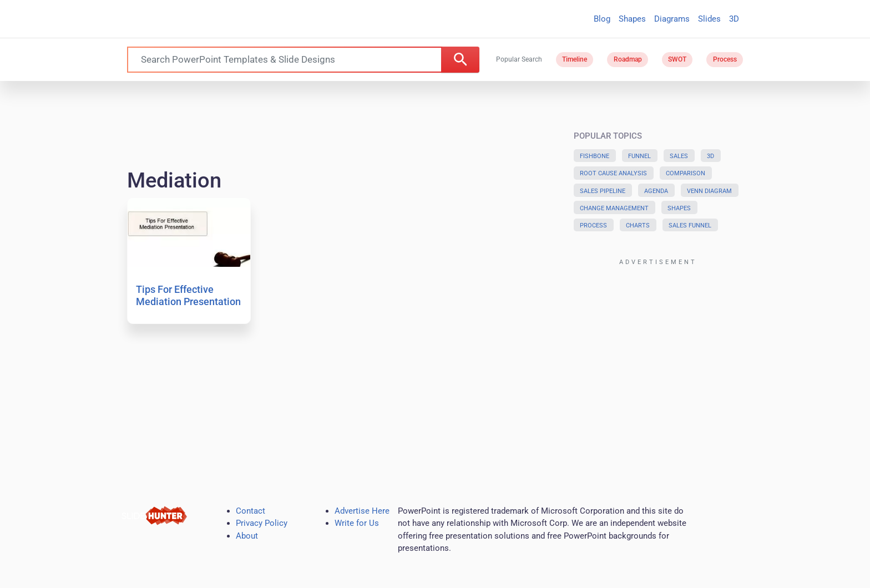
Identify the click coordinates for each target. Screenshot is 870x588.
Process (725, 59)
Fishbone (595, 156)
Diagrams (672, 19)
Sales (679, 156)
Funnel (639, 156)
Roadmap (628, 59)
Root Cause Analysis (613, 173)
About (247, 536)
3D (734, 19)
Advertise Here (362, 511)
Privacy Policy (262, 523)
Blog (602, 19)
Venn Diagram (709, 191)
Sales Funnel (690, 225)
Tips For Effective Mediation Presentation (188, 295)
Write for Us (357, 523)
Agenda (656, 191)
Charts (638, 225)
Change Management (614, 208)
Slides (709, 19)
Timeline (575, 59)
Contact (251, 511)
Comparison (686, 173)
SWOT (677, 59)
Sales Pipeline (603, 191)
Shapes (632, 19)
